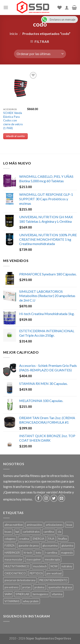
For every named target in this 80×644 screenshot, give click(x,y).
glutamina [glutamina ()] (67, 545)
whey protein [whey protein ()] (31, 601)
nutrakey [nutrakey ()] (67, 566)
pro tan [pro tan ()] (26, 587)
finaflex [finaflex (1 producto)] (63, 539)
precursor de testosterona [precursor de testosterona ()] (20, 580)
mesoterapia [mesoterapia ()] (52, 559)
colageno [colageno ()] (10, 539)
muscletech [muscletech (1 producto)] (40, 566)
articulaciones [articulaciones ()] (54, 525)
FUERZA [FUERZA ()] (10, 545)
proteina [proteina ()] (39, 587)
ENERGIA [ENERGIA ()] (39, 539)
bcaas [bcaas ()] (8, 532)
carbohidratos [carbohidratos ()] (31, 532)
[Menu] (6, 7)
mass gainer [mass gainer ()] (34, 559)
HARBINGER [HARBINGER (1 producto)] (12, 553)
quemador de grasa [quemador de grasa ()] (60, 587)
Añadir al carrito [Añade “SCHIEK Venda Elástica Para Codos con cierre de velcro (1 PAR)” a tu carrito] (16, 136)
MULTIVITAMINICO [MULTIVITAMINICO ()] (17, 566)
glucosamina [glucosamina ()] (50, 545)
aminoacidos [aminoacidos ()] (34, 525)
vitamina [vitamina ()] (57, 594)
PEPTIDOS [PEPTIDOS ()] (36, 573)
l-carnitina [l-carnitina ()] (51, 553)
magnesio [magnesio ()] (67, 553)
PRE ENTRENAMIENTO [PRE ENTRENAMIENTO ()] (53, 580)
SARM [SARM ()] (8, 594)
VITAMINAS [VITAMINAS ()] (12, 601)
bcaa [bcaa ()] (69, 525)
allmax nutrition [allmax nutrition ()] (14, 525)
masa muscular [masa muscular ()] (14, 559)
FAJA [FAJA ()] (51, 539)
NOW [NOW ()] (54, 566)
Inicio (14, 34)
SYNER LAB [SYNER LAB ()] (22, 594)
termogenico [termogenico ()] (40, 594)
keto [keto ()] (39, 553)
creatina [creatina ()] (24, 539)
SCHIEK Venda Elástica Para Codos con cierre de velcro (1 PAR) (13, 120)
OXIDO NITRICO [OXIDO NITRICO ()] (15, 573)
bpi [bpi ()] (17, 532)
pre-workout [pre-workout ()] (54, 573)
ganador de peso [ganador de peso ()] (29, 545)
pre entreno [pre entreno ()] (11, 587)
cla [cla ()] (60, 532)
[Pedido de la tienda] (40, 54)
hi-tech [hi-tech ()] (28, 553)
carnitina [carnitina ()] (49, 532)
